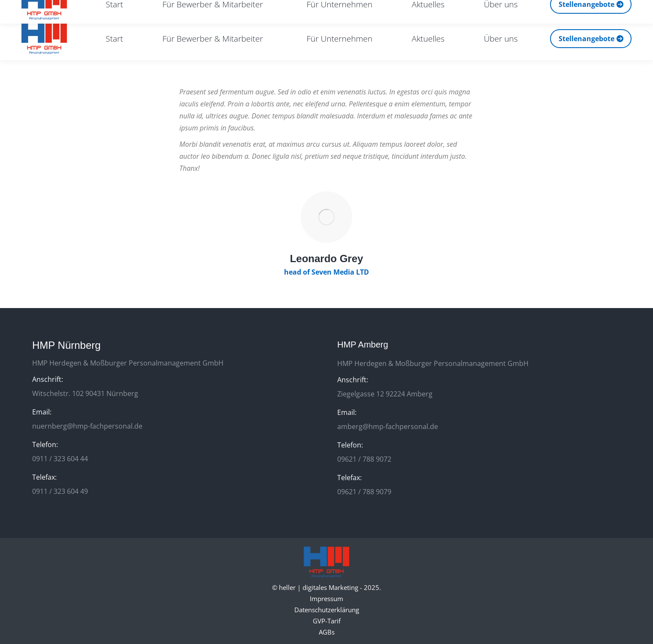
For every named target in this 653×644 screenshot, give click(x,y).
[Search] (565, 9)
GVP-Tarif (327, 621)
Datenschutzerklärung (327, 610)
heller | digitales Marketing (319, 587)
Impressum (326, 599)
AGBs (327, 632)
